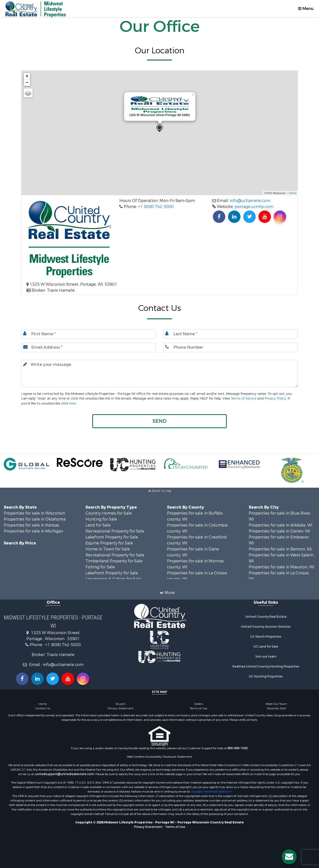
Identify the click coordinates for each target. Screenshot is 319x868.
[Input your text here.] (159, 374)
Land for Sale (98, 525)
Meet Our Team (276, 704)
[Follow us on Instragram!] (83, 679)
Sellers (199, 704)
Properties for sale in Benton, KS (280, 549)
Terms (293, 193)
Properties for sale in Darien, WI (279, 531)
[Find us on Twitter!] (249, 217)
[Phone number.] (231, 347)
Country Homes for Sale (109, 513)
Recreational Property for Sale (115, 531)
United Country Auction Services (266, 627)
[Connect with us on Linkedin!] (234, 217)
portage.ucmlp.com (254, 207)
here (73, 403)
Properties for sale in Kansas (31, 525)
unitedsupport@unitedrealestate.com (65, 774)
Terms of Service (244, 398)
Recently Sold (276, 708)
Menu (306, 9)
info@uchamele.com (250, 201)
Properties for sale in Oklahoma (35, 519)
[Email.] (88, 347)
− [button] (27, 83)
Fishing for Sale (100, 567)
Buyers (121, 704)
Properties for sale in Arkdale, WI (281, 525)
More (167, 593)
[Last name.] (231, 334)
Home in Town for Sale (108, 549)
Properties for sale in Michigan (33, 531)
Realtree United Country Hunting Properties (266, 667)
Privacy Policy (275, 398)
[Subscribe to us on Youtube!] (265, 217)
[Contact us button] (289, 857)
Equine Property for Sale (109, 543)
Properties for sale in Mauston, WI (282, 567)
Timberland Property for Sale (114, 561)
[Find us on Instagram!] (280, 217)
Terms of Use (198, 708)
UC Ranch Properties (266, 637)
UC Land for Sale (266, 647)
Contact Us (43, 708)
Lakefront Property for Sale (112, 537)
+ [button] (27, 76)
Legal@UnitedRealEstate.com (211, 792)
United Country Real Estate (266, 617)
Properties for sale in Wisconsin (34, 513)
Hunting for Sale (101, 519)
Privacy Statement (120, 708)
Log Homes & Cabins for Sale (113, 579)
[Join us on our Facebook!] (219, 217)
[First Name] (88, 334)
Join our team (266, 657)
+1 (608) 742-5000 (156, 207)
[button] (159, 421)
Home (43, 704)
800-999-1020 (238, 748)
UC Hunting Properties (266, 676)
